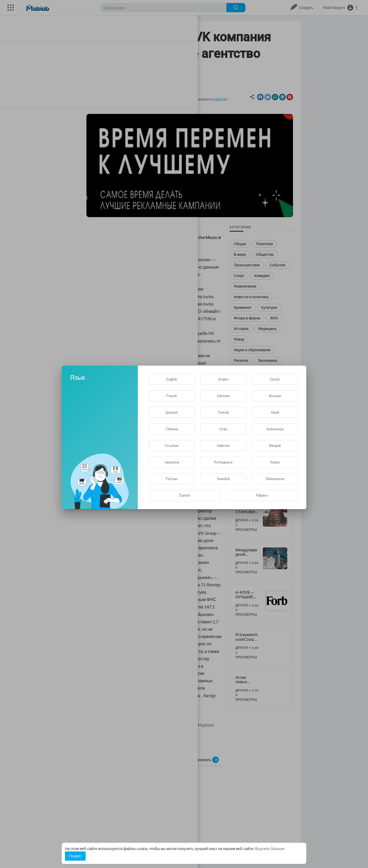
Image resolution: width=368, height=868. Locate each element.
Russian (275, 396)
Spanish (172, 412)
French (172, 396)
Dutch (275, 379)
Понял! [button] (75, 856)
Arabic (223, 379)
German (223, 396)
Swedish (223, 479)
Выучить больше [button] (270, 849)
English (172, 379)
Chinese (172, 429)
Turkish (223, 412)
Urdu (223, 429)
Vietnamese (275, 479)
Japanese (172, 462)
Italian (275, 462)
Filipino (262, 495)
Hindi (275, 412)
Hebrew (223, 446)
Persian (172, 479)
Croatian (172, 446)
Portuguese (223, 462)
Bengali (275, 446)
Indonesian (275, 429)
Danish (185, 495)
